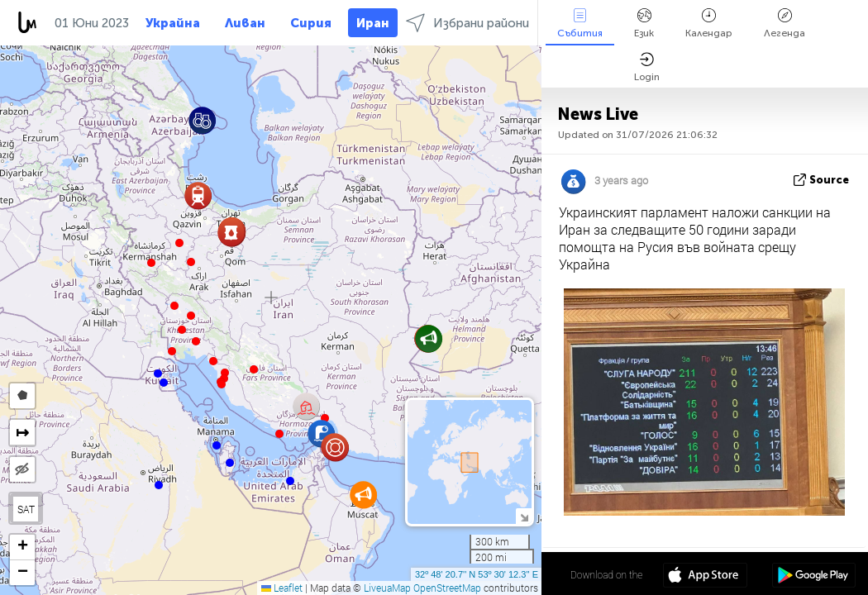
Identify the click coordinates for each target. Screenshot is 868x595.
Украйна (173, 23)
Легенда (785, 24)
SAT (26, 509)
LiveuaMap (387, 588)
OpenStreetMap (447, 588)
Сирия (311, 23)
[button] (191, 262)
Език (644, 24)
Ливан (245, 23)
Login (647, 67)
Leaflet (282, 588)
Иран (373, 23)
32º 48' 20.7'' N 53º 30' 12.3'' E (477, 574)
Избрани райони (467, 23)
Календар (709, 24)
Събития (580, 24)
